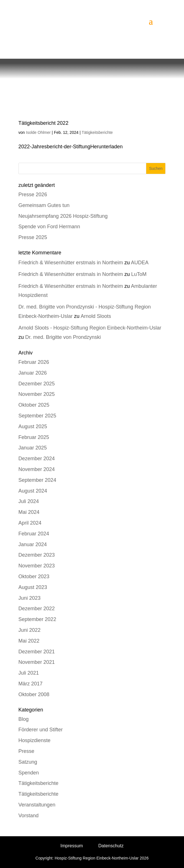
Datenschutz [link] (111, 846)
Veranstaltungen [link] (37, 805)
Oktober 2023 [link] (34, 576)
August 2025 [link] (33, 426)
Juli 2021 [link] (29, 673)
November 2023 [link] (37, 566)
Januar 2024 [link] (33, 544)
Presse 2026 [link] (33, 195)
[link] (73, 21)
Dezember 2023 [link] (37, 555)
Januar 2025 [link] (33, 448)
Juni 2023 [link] (30, 598)
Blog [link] (24, 719)
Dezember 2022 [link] (37, 609)
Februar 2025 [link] (34, 437)
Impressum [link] (72, 846)
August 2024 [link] (33, 491)
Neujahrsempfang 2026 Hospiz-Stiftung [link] (63, 216)
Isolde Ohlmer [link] (38, 132)
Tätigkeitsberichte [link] (97, 132)
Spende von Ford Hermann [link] (49, 227)
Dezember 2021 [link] (37, 652)
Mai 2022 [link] (29, 641)
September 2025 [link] (37, 416)
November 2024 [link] (37, 469)
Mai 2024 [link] (29, 512)
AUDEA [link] (140, 263)
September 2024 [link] (37, 480)
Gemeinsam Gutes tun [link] (44, 205)
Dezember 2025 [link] (37, 384)
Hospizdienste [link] (34, 740)
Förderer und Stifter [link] (41, 730)
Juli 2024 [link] (29, 501)
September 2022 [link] (37, 619)
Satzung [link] (28, 762)
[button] (151, 21)
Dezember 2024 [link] (37, 459)
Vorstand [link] (29, 816)
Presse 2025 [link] (33, 237)
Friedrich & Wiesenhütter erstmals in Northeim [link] (71, 263)
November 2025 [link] (37, 394)
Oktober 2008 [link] (34, 694)
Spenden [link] (29, 773)
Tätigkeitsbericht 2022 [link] (43, 123)
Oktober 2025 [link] (34, 405)
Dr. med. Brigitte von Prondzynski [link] (63, 337)
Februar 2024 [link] (34, 534)
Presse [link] (26, 751)
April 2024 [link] (30, 523)
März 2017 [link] (31, 684)
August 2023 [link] (33, 587)
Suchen (156, 168)
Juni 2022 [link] (30, 630)
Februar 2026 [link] (34, 362)
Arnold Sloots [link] (96, 316)
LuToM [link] (139, 274)
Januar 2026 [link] (33, 373)
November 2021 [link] (37, 662)
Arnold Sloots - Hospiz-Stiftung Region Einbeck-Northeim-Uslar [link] (90, 328)
